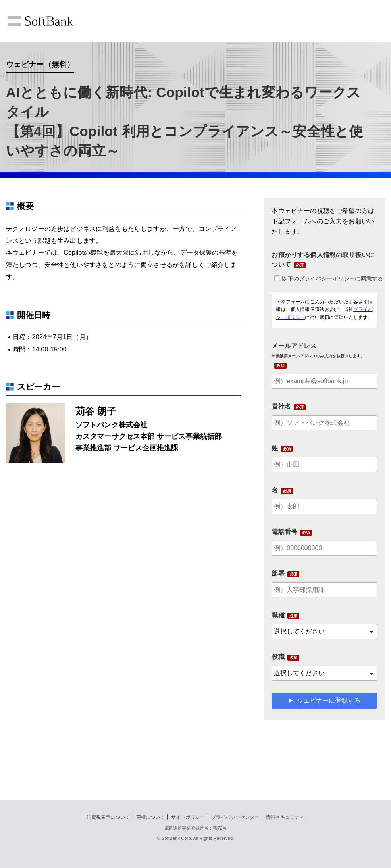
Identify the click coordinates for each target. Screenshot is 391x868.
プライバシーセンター (235, 817)
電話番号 (284, 532)
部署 (278, 573)
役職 (278, 657)
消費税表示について (108, 817)
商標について (151, 817)
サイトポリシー (188, 817)
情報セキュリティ (285, 817)
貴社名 (281, 406)
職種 (278, 615)
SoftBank (40, 21)
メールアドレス (318, 350)
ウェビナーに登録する (329, 700)
